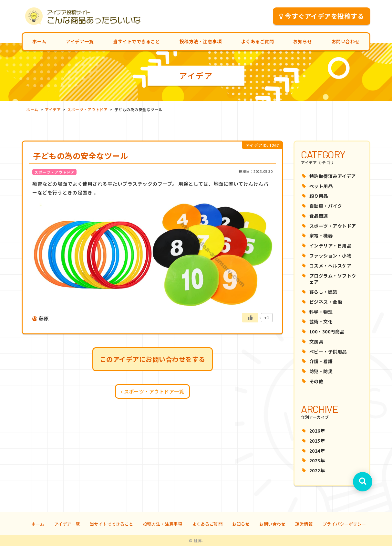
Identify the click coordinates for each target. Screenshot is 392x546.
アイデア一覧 (80, 41)
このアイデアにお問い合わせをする (153, 359)
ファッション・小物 (330, 256)
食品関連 (319, 216)
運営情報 (304, 524)
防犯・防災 (321, 371)
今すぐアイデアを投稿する (322, 16)
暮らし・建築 (323, 292)
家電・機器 (321, 236)
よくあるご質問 (258, 41)
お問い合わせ (346, 41)
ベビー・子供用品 (328, 352)
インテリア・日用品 (330, 246)
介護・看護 (321, 361)
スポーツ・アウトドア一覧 (152, 391)
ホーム (39, 41)
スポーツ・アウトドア (333, 226)
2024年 (317, 451)
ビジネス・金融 (326, 302)
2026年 (317, 431)
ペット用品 (321, 186)
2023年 (317, 460)
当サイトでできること (136, 41)
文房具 (316, 341)
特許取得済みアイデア (333, 176)
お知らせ (303, 41)
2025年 (317, 441)
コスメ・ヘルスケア (330, 266)
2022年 (317, 470)
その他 (316, 381)
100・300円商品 (327, 331)
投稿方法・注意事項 (201, 41)
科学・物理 (321, 312)
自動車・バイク (326, 206)
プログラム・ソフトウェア (333, 279)
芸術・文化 (321, 321)
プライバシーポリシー (344, 524)
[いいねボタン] (250, 318)
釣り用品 (319, 196)
